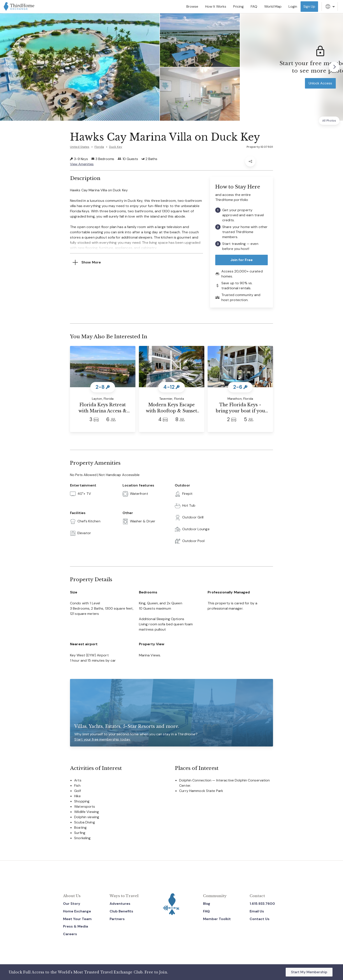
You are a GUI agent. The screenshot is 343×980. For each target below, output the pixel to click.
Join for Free (242, 260)
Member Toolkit (217, 919)
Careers (70, 934)
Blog (207, 904)
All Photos (329, 121)
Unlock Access (320, 83)
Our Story (72, 904)
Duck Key (116, 147)
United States (80, 147)
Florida (99, 147)
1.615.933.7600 (262, 904)
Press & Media (75, 926)
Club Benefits (121, 911)
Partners (117, 919)
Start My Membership (309, 972)
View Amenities (82, 164)
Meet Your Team (77, 919)
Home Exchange (77, 911)
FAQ (206, 911)
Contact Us (260, 919)
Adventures (120, 904)
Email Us (257, 911)
